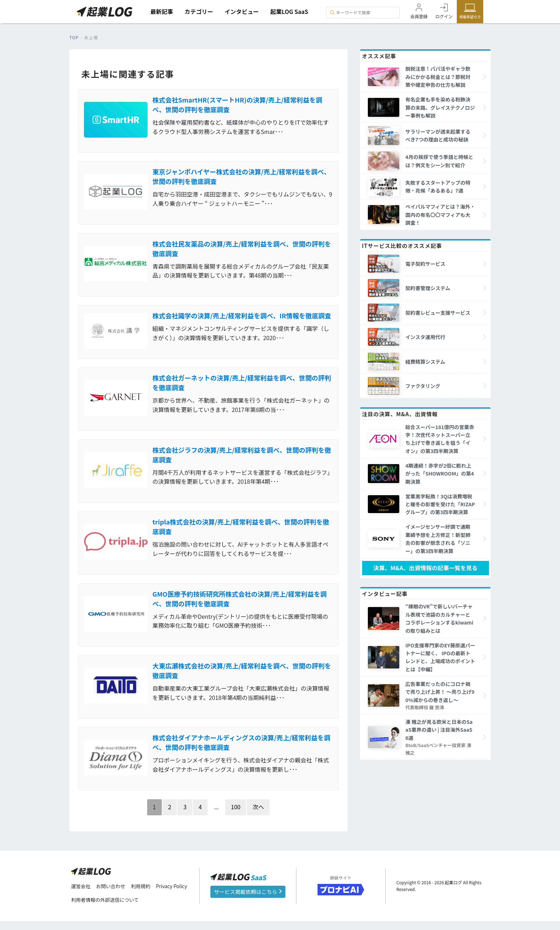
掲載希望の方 (470, 17)
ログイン (444, 16)
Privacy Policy (174, 895)
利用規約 (142, 895)
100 (236, 815)
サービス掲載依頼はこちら (248, 901)
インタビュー (242, 11)
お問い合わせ (112, 895)
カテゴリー (200, 11)
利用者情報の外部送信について (106, 909)
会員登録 (419, 16)
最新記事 (162, 11)
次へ (258, 815)
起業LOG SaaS (290, 11)
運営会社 (81, 895)
